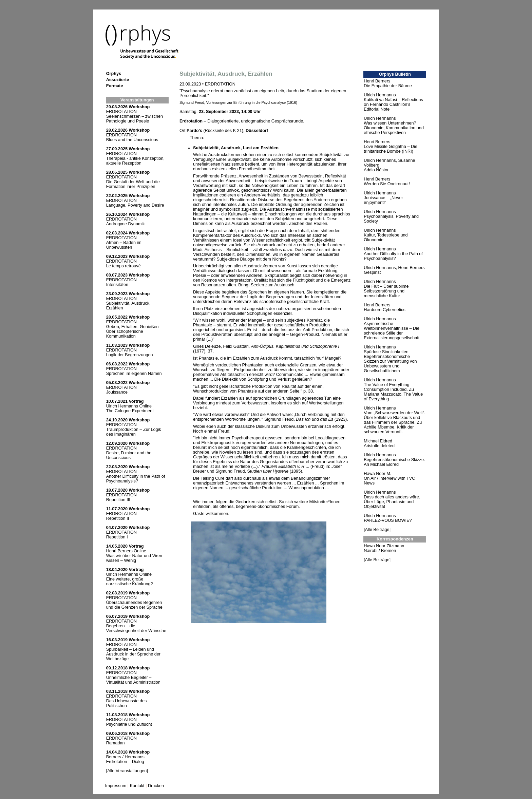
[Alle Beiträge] (377, 530)
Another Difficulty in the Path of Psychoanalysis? (136, 479)
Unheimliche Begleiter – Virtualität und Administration (133, 680)
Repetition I (117, 537)
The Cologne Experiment (130, 411)
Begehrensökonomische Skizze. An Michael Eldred (394, 462)
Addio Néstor (376, 170)
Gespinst (372, 272)
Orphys (114, 74)
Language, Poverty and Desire (135, 205)
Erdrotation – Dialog (125, 762)
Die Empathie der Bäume (388, 86)
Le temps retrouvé (123, 266)
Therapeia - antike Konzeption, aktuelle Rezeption (135, 161)
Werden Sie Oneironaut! (387, 184)
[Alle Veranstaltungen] (127, 771)
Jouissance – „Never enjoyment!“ (383, 200)
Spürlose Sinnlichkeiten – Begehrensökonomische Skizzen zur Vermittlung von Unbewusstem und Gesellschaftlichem (390, 361)
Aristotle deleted (379, 446)
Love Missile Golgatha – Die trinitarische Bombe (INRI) (391, 149)
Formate (115, 86)
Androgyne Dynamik (126, 224)
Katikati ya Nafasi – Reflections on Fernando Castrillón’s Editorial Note (393, 104)
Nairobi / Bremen (380, 551)
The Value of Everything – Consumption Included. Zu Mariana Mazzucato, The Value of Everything (393, 392)
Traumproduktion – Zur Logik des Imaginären (134, 432)
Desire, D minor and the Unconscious (129, 455)
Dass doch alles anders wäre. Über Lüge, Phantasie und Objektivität (392, 502)
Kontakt (137, 786)
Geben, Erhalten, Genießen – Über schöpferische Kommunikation (134, 331)
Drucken (156, 786)
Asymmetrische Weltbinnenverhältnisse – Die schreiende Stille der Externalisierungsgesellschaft (392, 331)
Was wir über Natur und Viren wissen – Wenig (134, 558)
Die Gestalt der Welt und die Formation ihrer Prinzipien (133, 184)
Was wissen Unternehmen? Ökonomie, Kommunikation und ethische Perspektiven (394, 128)
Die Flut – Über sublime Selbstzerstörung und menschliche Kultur (386, 291)
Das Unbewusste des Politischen (127, 703)
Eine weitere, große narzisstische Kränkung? (130, 582)
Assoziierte (118, 80)
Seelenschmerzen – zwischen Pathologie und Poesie (135, 119)
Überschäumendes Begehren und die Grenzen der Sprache (134, 605)
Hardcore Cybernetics (384, 310)
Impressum (116, 786)
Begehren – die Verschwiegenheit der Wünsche (136, 628)
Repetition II (118, 518)
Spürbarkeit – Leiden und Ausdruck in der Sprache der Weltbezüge (133, 654)
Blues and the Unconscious (132, 140)
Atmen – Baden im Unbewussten (124, 245)
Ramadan (116, 743)
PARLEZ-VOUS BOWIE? (388, 520)
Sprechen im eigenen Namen (134, 374)
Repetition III (118, 500)
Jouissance (117, 392)
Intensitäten (117, 285)
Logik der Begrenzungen (130, 355)
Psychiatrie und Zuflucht (129, 724)
